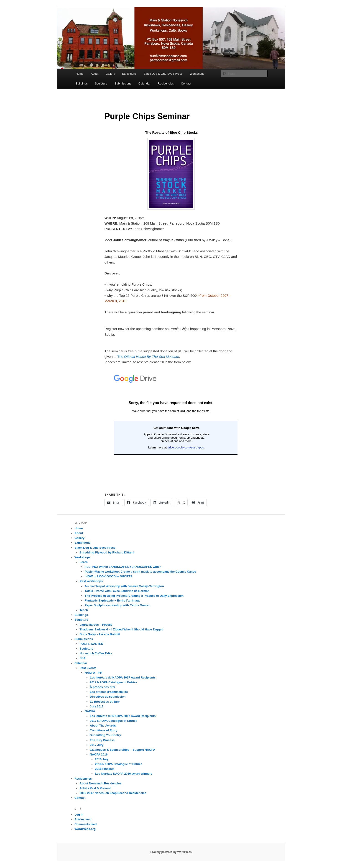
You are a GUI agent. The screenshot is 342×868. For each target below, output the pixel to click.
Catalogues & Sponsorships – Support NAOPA (123, 750)
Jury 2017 (97, 706)
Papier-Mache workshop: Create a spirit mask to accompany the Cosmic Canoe (140, 572)
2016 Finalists (105, 769)
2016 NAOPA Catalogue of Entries (119, 764)
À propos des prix (103, 687)
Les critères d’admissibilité (109, 692)
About (94, 74)
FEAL (84, 658)
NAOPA (90, 711)
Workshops (197, 74)
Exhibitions (129, 74)
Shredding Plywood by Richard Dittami (107, 552)
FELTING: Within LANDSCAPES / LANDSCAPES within (123, 567)
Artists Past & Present (95, 788)
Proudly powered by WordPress (171, 852)
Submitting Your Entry (106, 735)
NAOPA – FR (93, 673)
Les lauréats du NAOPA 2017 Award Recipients (123, 677)
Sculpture (101, 83)
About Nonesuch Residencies (101, 783)
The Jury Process (102, 740)
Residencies (166, 83)
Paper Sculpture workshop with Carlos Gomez (117, 605)
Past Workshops (91, 581)
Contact (186, 83)
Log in (79, 815)
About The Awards (103, 726)
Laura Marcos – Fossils (96, 625)
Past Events (88, 668)
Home (80, 74)
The (148, 357)
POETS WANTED (92, 644)
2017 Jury (97, 745)
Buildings (82, 83)
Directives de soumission (108, 697)
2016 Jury (102, 759)
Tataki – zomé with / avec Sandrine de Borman (117, 591)
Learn (84, 562)
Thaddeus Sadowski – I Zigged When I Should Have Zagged (122, 629)
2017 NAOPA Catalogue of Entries (114, 682)
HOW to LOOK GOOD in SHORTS (108, 576)
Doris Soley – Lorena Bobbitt (100, 634)
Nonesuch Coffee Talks (96, 653)
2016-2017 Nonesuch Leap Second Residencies (113, 793)
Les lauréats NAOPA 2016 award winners (124, 774)
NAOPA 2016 (99, 754)
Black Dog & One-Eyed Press (163, 74)
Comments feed (86, 824)
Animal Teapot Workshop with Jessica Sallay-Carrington (124, 586)
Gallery (110, 74)
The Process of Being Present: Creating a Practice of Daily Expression (134, 596)
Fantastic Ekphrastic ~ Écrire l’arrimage (113, 600)
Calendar (144, 83)
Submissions (123, 83)
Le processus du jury (105, 702)
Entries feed (83, 819)
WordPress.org (85, 829)
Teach (84, 610)
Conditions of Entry (104, 730)
